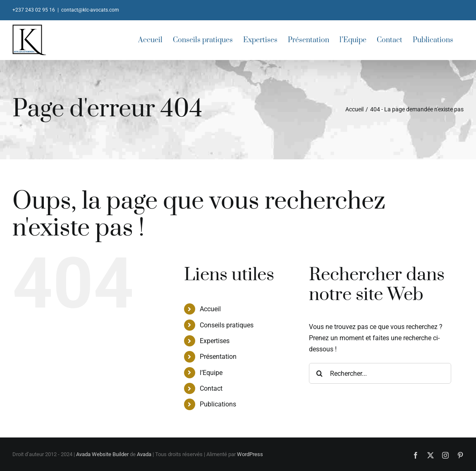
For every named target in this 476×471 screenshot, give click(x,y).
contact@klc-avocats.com (90, 10)
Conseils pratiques (227, 325)
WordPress (250, 454)
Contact (211, 388)
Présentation (218, 357)
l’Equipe (211, 373)
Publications (218, 404)
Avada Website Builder (102, 454)
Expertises (215, 341)
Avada (144, 454)
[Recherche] (319, 373)
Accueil (210, 309)
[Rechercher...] (380, 373)
